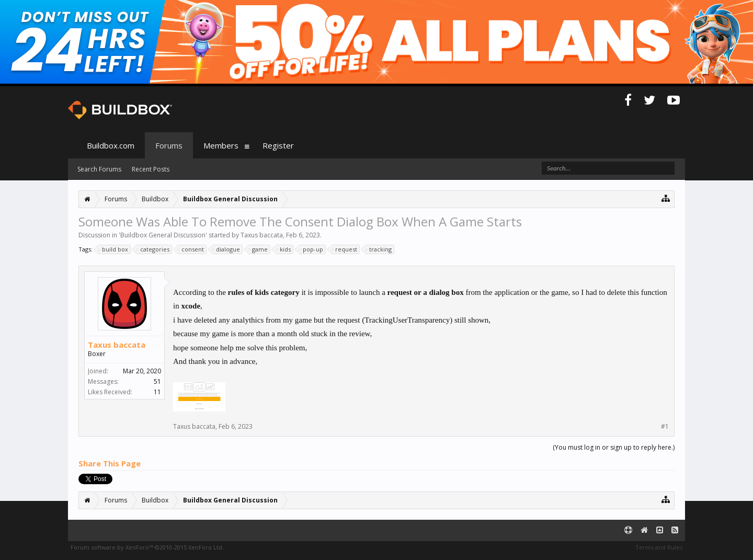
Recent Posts (151, 169)
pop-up (311, 249)
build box (113, 249)
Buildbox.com (111, 145)
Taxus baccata (262, 235)
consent (191, 249)
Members (221, 145)
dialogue (226, 249)
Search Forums (99, 169)
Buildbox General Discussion (163, 235)
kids (284, 249)
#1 (665, 427)
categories (153, 249)
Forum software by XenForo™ (147, 547)
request (345, 249)
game (258, 249)
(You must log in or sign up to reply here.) (614, 447)
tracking (379, 249)
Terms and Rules (659, 547)
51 (157, 381)
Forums (169, 145)
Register (278, 145)
